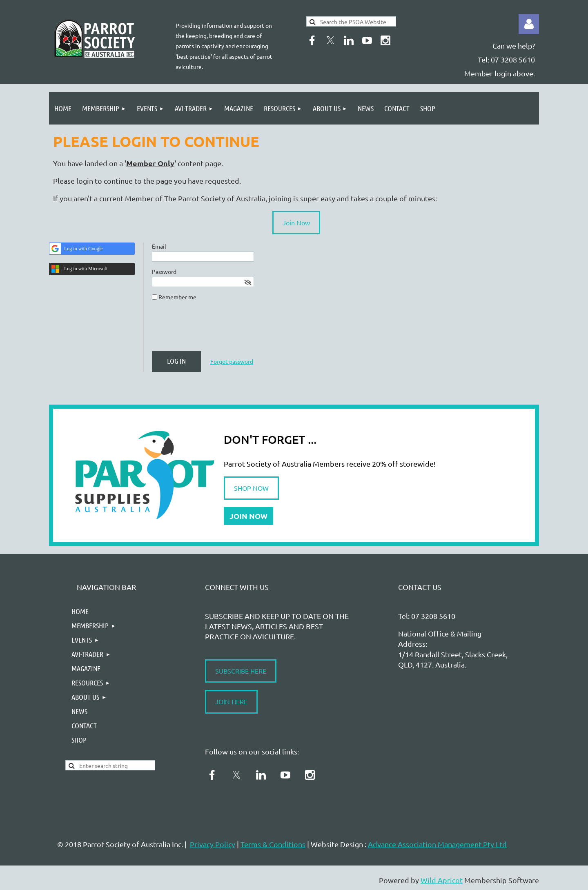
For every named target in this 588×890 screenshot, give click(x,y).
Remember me (177, 297)
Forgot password (232, 361)
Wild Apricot (442, 880)
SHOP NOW (251, 488)
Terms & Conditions (273, 844)
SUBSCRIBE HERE (241, 671)
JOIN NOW (248, 516)
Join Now (296, 222)
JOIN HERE (231, 701)
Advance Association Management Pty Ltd (437, 844)
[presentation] (214, 329)
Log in (529, 24)
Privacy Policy (213, 844)
